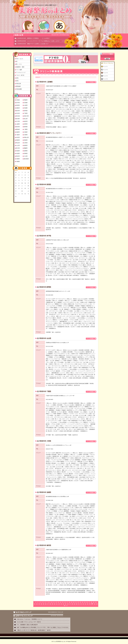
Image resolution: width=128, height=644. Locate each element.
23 (80, 602)
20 (74, 602)
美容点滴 (18, 84)
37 (48, 604)
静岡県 (26, 127)
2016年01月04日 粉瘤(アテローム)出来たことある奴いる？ (33, 44)
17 (67, 602)
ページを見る (91, 82)
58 (95, 604)
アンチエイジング (21, 72)
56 (90, 604)
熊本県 (18, 156)
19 (72, 602)
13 (58, 602)
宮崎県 (18, 159)
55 (88, 604)
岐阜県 (18, 127)
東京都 (18, 116)
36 (46, 604)
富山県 (26, 119)
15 (63, 602)
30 (96, 602)
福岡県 (26, 151)
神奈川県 (26, 116)
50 (77, 604)
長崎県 (26, 153)
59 (97, 604)
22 (78, 602)
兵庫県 (26, 135)
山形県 (26, 105)
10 (52, 602)
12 (56, 602)
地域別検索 (44, 26)
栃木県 (18, 111)
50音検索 (60, 26)
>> (67, 606)
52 (81, 604)
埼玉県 (18, 113)
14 (61, 602)
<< (36, 602)
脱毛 (17, 78)
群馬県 (26, 111)
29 (94, 602)
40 (55, 604)
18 (69, 602)
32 (37, 604)
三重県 (26, 129)
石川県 (18, 121)
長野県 (26, 124)
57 (92, 604)
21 (76, 602)
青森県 (26, 100)
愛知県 (18, 129)
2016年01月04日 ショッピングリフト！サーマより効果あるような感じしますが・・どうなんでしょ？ (44, 41)
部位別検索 (28, 26)
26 (87, 602)
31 (35, 604)
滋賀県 (18, 132)
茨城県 (26, 108)
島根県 (26, 140)
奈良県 (18, 137)
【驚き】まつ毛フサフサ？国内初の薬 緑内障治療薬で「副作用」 (34, 630)
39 (52, 604)
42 (59, 604)
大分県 (26, 156)
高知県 (18, 151)
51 (79, 604)
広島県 (26, 143)
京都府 (26, 132)
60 (65, 606)
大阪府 (18, 135)
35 (44, 604)
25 (85, 602)
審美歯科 (18, 86)
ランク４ (105, 76)
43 (61, 604)
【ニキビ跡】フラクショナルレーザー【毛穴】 (29, 622)
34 (41, 604)
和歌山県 (26, 137)
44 (63, 604)
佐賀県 (18, 153)
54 (85, 604)
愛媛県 (26, 148)
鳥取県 (18, 140)
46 (68, 604)
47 (70, 604)
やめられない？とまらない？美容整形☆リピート (30, 619)
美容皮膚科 (19, 89)
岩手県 (18, 103)
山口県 (18, 145)
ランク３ (105, 73)
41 (57, 604)
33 (39, 604)
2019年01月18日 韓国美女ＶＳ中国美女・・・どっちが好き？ (34, 38)
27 (89, 602)
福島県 (18, 108)
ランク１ (105, 66)
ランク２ (105, 70)
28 (91, 602)
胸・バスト (19, 64)
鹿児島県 (26, 159)
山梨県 (18, 124)
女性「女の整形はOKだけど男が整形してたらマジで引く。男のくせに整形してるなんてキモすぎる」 (43, 627)
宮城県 (26, 103)
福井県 (26, 121)
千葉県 (26, 113)
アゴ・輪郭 (19, 70)
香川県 (18, 148)
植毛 (17, 81)
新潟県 (18, 119)
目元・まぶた (20, 59)
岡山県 (18, 143)
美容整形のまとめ (45, 13)
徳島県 (26, 145)
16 (65, 602)
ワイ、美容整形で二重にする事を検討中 (27, 625)
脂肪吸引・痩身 (20, 67)
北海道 (18, 100)
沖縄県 (18, 161)
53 (83, 604)
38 (50, 604)
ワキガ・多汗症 (20, 75)
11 (54, 602)
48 (72, 604)
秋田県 (18, 105)
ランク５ (105, 79)
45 (66, 604)
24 (83, 602)
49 (74, 604)
